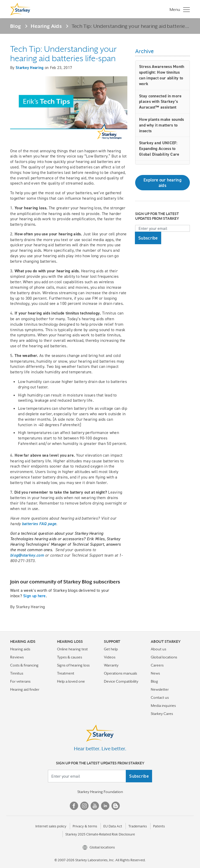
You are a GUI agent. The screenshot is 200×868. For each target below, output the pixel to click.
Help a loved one (71, 681)
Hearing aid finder (25, 689)
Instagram (84, 806)
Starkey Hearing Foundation (100, 792)
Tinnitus (17, 673)
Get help (111, 649)
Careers (157, 665)
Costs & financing (24, 665)
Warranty (111, 665)
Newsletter (160, 689)
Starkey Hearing (30, 68)
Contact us (160, 697)
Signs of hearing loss (73, 665)
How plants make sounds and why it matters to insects (162, 125)
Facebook (74, 806)
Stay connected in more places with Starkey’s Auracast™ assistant (160, 102)
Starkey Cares (162, 714)
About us (158, 649)
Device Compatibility (121, 681)
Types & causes (70, 657)
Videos (110, 657)
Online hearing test (72, 649)
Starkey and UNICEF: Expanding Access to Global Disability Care (159, 149)
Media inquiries (163, 706)
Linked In (105, 806)
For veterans (20, 681)
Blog (15, 26)
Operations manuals (120, 673)
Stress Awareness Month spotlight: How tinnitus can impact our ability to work (162, 75)
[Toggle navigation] (178, 9)
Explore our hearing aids (162, 183)
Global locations (164, 657)
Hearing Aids (46, 26)
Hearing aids (20, 649)
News (155, 673)
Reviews (17, 657)
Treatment (66, 673)
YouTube (95, 806)
